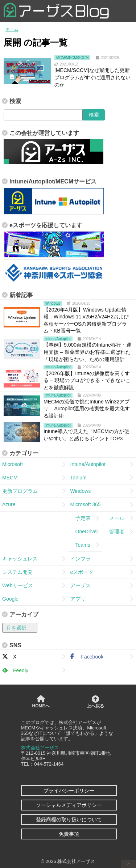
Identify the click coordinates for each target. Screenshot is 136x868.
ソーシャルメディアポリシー (69, 805)
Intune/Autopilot (88, 464)
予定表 (81, 518)
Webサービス (18, 585)
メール (114, 518)
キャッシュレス (20, 559)
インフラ (81, 559)
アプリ (78, 599)
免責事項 (69, 834)
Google (10, 599)
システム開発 (17, 572)
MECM (10, 478)
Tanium (79, 478)
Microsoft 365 (86, 504)
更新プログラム (20, 491)
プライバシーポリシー (69, 791)
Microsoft (13, 464)
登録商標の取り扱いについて (69, 820)
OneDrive (84, 532)
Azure (9, 504)
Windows (81, 491)
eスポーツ (82, 572)
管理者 (114, 532)
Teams (80, 545)
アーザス (81, 585)
